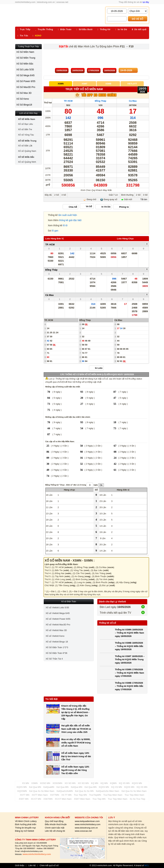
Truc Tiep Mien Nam (134, 795)
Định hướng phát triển (26, 824)
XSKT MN (24, 799)
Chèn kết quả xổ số (49, 865)
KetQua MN (77, 787)
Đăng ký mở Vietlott (25, 831)
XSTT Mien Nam (40, 795)
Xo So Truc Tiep (137, 799)
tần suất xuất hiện (68, 215)
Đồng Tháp (101, 101)
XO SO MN (70, 783)
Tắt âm (144, 199)
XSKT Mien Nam (82, 799)
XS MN (26, 783)
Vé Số (89, 206)
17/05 (94, 70)
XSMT (85, 84)
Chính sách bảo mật (55, 828)
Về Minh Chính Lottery (26, 821)
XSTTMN (55, 795)
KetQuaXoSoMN (65, 791)
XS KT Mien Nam (63, 799)
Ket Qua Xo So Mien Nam (42, 791)
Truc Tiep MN (80, 795)
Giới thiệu (20, 865)
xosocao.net (62, 2)
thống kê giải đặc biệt (70, 220)
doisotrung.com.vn (46, 2)
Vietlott (132, 84)
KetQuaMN (49, 787)
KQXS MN (137, 783)
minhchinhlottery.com (25, 2)
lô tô (65, 225)
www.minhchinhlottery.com (88, 824)
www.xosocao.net (83, 831)
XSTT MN (25, 795)
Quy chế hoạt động (54, 821)
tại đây (146, 2)
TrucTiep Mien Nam (113, 795)
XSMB (108, 84)
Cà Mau (133, 101)
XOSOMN (57, 783)
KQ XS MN (124, 783)
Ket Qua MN (35, 787)
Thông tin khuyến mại (25, 828)
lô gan (55, 231)
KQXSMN (22, 791)
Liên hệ (32, 865)
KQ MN (95, 783)
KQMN (113, 783)
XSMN (61, 84)
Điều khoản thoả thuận (56, 824)
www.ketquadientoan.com (87, 821)
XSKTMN (48, 799)
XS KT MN (36, 799)
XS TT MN (67, 795)
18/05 (110, 70)
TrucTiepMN (95, 795)
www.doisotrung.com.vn (86, 828)
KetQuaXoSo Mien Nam (108, 791)
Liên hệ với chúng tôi (55, 831)
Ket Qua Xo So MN (84, 791)
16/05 (78, 70)
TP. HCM (68, 101)
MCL (147, 865)
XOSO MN (45, 783)
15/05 (62, 70)
